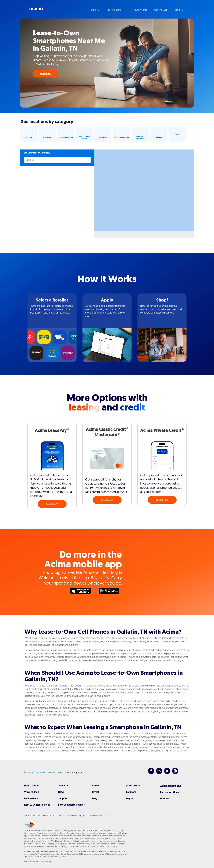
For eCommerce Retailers (72, 805)
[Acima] (29, 825)
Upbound (165, 799)
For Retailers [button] (115, 10)
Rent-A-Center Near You (37, 805)
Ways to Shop (32, 792)
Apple (82, 592)
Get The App (161, 10)
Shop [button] (94, 10)
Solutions (131, 792)
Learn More (52, 504)
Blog (95, 798)
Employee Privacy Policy (99, 815)
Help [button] (178, 10)
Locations (29, 772)
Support (63, 798)
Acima (36, 10)
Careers (96, 786)
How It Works (32, 786)
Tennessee (41, 772)
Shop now (46, 74)
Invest (96, 792)
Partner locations (169, 792)
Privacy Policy (49, 815)
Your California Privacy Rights (72, 815)
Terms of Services (32, 815)
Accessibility (133, 786)
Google (110, 592)
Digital (130, 798)
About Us (63, 786)
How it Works (140, 10)
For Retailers (31, 798)
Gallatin (51, 772)
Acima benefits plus (171, 786)
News (61, 792)
